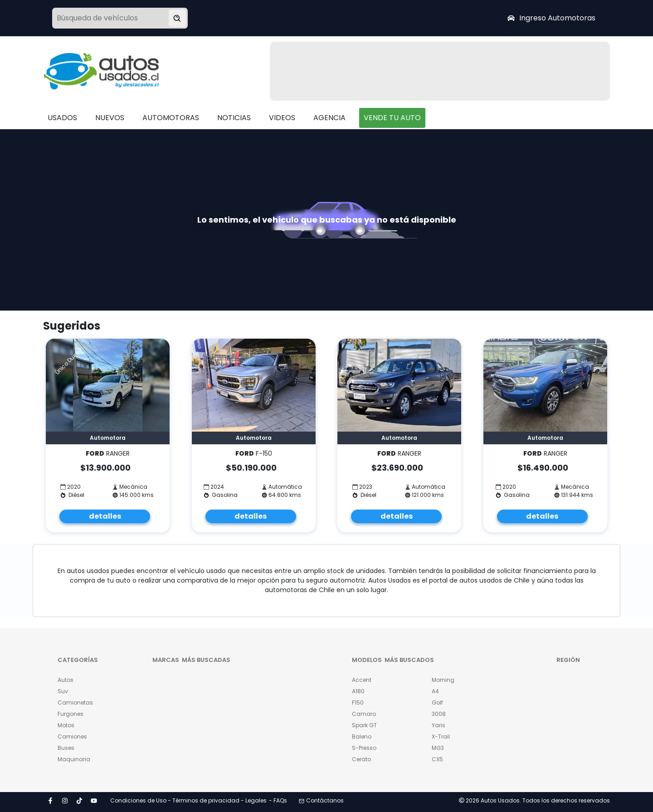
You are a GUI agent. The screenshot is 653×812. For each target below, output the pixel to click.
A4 (435, 691)
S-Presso (364, 748)
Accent (362, 680)
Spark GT (364, 725)
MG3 (438, 748)
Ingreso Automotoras (551, 18)
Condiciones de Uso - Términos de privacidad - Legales (188, 800)
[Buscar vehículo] (177, 18)
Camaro (364, 714)
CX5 (437, 759)
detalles (105, 516)
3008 (439, 714)
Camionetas (75, 703)
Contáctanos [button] (321, 800)
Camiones (72, 737)
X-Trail (441, 737)
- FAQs (278, 800)
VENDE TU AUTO (392, 118)
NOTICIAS (234, 118)
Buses (66, 748)
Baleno (362, 737)
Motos (66, 725)
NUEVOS (110, 118)
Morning (443, 680)
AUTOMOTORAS (171, 118)
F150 (358, 703)
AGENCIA (329, 118)
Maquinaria (74, 759)
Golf (437, 703)
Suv (63, 691)
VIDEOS (282, 118)
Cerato (361, 759)
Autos (66, 680)
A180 (358, 691)
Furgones (71, 714)
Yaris (439, 725)
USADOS (62, 118)
